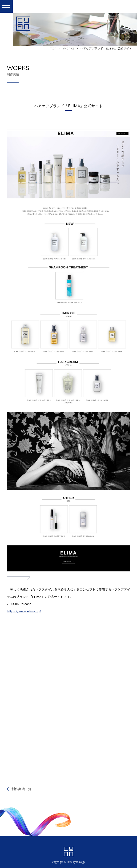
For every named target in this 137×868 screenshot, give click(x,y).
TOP (53, 48)
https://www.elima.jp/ (24, 611)
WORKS (68, 48)
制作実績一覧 (21, 789)
